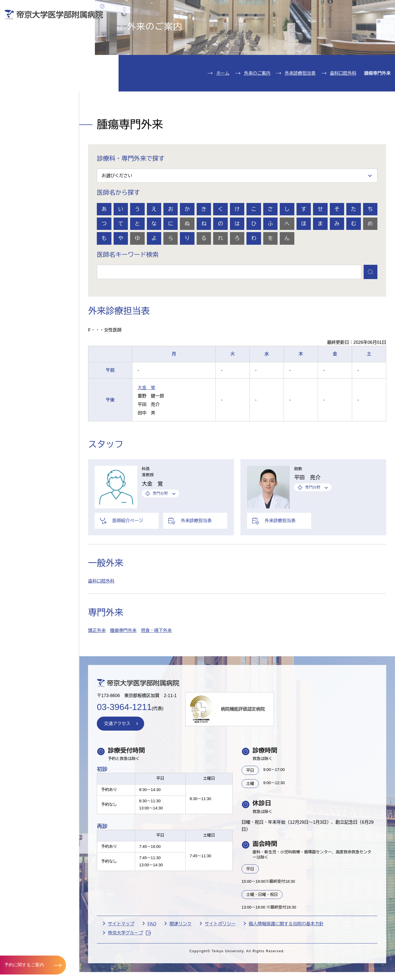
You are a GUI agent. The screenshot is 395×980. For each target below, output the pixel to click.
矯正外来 (97, 662)
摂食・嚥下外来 (156, 662)
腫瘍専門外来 (123, 662)
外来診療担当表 (300, 105)
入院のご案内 (30, 54)
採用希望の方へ (353, 24)
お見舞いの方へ (219, 24)
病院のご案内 (30, 87)
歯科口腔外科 (343, 105)
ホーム (223, 105)
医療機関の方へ (286, 24)
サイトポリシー (220, 955)
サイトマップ (121, 955)
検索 (383, 8)
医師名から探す (118, 225)
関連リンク (180, 955)
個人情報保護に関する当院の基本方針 (286, 955)
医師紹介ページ (128, 552)
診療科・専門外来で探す (131, 190)
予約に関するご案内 (24, 965)
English (351, 8)
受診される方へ (152, 24)
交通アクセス (30, 104)
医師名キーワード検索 (128, 286)
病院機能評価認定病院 (243, 741)
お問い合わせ (311, 8)
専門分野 (160, 525)
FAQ (152, 955)
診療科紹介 (26, 70)
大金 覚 (146, 419)
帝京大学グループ (129, 964)
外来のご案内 (30, 37)
